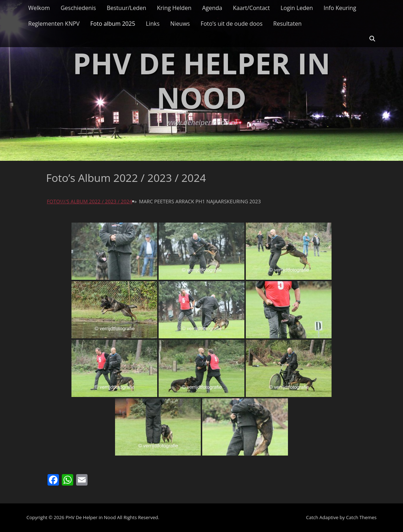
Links (153, 24)
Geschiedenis (78, 8)
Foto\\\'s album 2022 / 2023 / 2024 (89, 201)
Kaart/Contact (251, 8)
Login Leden (297, 8)
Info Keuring (340, 8)
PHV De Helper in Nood (201, 80)
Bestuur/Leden (127, 8)
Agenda (212, 8)
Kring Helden (174, 8)
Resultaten (287, 24)
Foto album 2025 (113, 24)
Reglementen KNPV (54, 24)
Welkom (39, 8)
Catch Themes (361, 517)
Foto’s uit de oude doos (231, 24)
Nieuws (180, 24)
